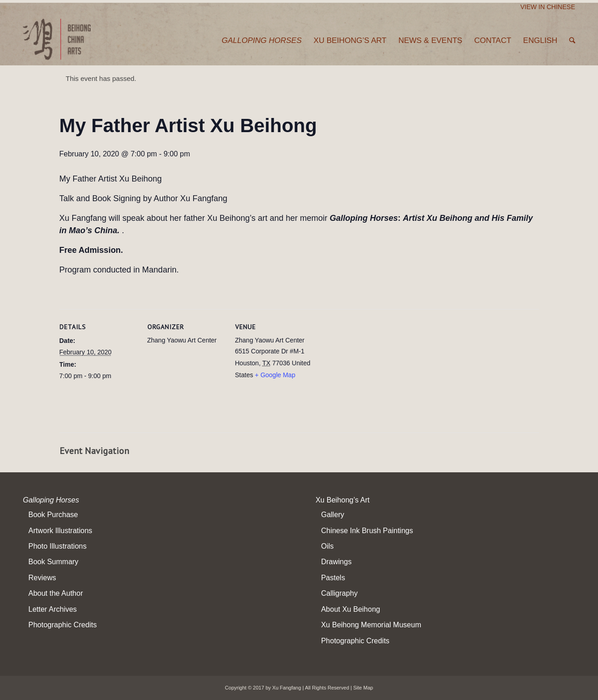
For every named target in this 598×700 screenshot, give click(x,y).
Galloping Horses (51, 500)
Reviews (42, 578)
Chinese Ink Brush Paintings (367, 531)
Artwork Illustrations (60, 531)
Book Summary (53, 562)
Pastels (333, 578)
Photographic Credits (62, 625)
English (540, 40)
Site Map (363, 688)
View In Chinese (548, 7)
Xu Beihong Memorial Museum (371, 625)
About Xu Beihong (351, 609)
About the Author (56, 593)
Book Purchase (53, 515)
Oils (328, 546)
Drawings (337, 562)
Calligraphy (339, 593)
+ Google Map (275, 375)
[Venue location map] (371, 372)
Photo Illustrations (57, 546)
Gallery (333, 515)
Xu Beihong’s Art (343, 500)
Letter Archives (53, 609)
